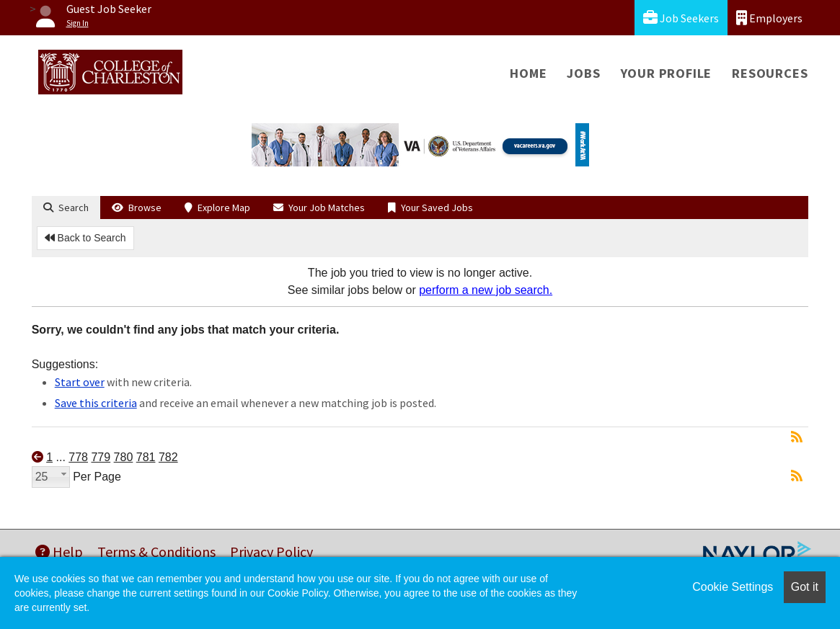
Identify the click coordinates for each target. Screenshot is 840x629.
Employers (769, 18)
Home (528, 73)
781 (146, 457)
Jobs (583, 73)
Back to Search (85, 238)
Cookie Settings (733, 587)
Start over (80, 382)
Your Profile (667, 73)
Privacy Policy (271, 552)
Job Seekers (681, 18)
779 (101, 457)
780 (124, 457)
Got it (805, 587)
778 (78, 457)
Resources (770, 73)
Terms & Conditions (156, 552)
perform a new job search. (486, 290)
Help (59, 552)
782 (168, 457)
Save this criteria (96, 403)
